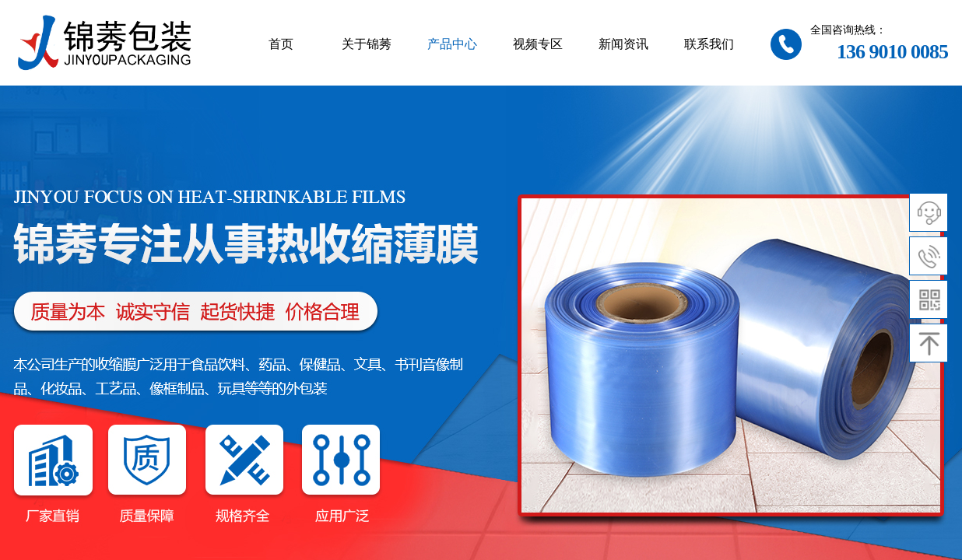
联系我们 (709, 44)
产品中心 (452, 44)
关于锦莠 (367, 44)
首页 (281, 44)
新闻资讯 (623, 44)
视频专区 (538, 44)
